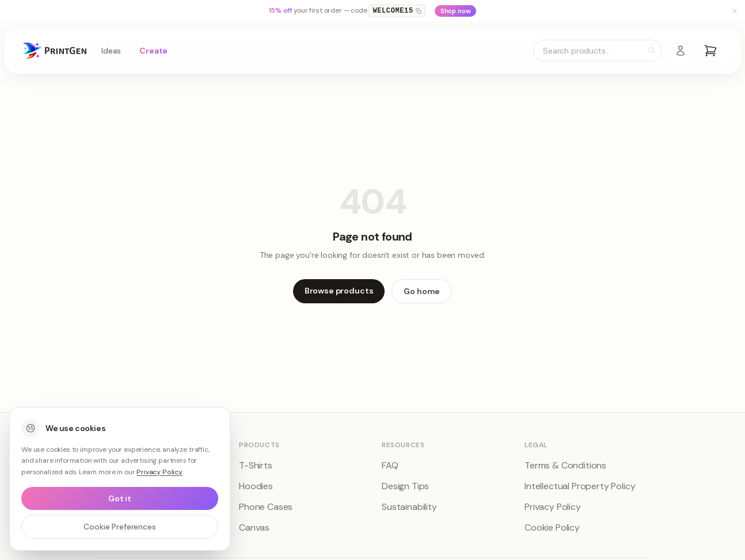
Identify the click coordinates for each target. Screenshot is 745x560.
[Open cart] (710, 51)
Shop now (456, 11)
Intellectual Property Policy (580, 486)
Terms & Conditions (565, 465)
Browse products (339, 291)
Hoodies (256, 486)
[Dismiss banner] (735, 11)
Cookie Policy (552, 527)
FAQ (390, 465)
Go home (422, 291)
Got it (120, 498)
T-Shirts (256, 465)
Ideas (111, 51)
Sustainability (409, 507)
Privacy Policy (553, 507)
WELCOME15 (397, 11)
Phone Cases (266, 507)
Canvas (254, 527)
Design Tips (405, 486)
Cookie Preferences (119, 527)
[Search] (652, 51)
